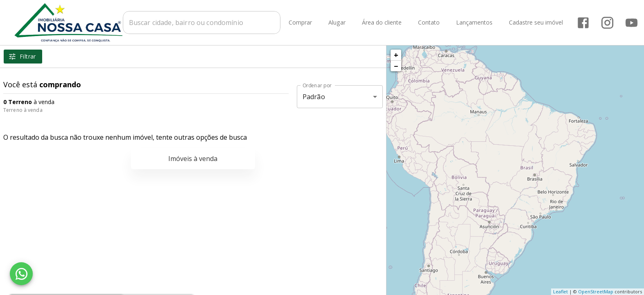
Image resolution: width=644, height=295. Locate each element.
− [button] (396, 66)
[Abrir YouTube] (632, 23)
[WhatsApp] (21, 274)
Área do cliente (382, 23)
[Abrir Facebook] (584, 23)
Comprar (301, 23)
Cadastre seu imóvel (536, 23)
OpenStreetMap (596, 292)
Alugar (337, 23)
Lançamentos (475, 23)
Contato (429, 23)
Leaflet (560, 292)
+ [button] (396, 55)
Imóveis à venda (193, 159)
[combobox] (202, 23)
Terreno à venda (23, 110)
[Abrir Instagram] (608, 23)
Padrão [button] (314, 97)
